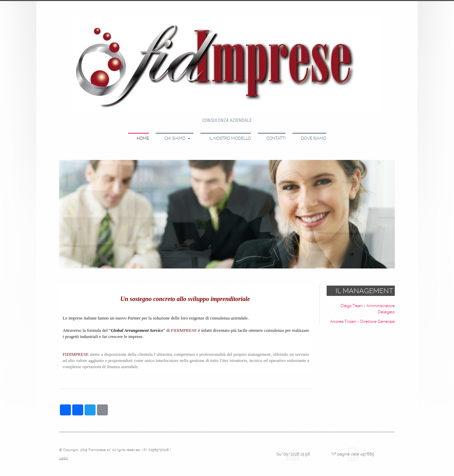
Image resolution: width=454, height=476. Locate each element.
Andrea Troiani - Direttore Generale (362, 322)
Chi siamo (177, 138)
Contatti (276, 138)
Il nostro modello (230, 138)
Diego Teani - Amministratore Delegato (368, 309)
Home (143, 138)
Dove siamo (314, 138)
